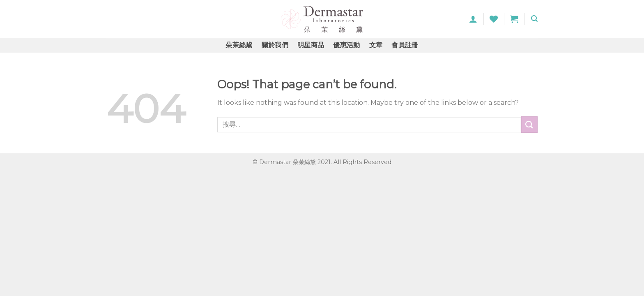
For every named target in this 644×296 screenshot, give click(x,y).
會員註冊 (405, 45)
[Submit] (529, 124)
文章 (376, 45)
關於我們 (275, 45)
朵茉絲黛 (239, 45)
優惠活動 (346, 45)
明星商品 (311, 45)
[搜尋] (534, 19)
